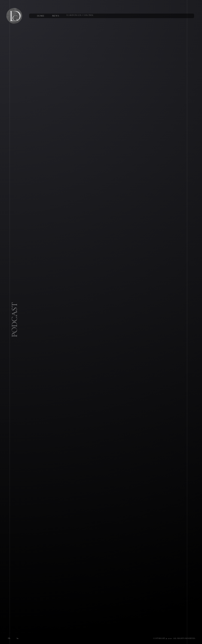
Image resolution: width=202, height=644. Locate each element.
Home (40, 15)
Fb (8, 637)
